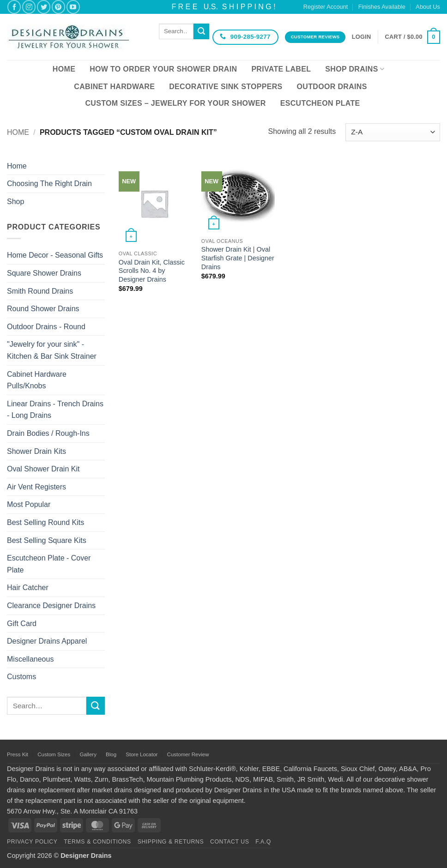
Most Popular (29, 504)
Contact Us (230, 842)
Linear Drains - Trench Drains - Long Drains (55, 410)
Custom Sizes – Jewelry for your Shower (175, 103)
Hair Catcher (28, 588)
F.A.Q (263, 842)
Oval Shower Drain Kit (43, 469)
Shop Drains (355, 69)
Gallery (88, 754)
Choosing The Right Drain (49, 184)
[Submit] (201, 31)
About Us (428, 7)
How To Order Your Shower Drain (163, 69)
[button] (362, 37)
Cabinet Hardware (114, 87)
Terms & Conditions (97, 842)
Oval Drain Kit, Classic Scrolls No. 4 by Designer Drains (152, 271)
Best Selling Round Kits (45, 522)
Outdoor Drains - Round (46, 327)
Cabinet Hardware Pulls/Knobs (37, 380)
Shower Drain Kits (36, 451)
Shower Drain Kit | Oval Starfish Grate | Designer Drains (238, 258)
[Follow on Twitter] (44, 7)
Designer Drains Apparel (47, 641)
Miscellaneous (30, 659)
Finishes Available (382, 7)
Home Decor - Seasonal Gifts (55, 255)
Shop (15, 202)
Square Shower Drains (44, 273)
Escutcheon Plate (320, 103)
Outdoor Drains (332, 87)
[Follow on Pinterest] (58, 7)
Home (64, 69)
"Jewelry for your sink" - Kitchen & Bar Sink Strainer (52, 350)
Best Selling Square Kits (47, 540)
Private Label (281, 69)
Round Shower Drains (43, 309)
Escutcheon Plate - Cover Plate (49, 564)
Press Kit (18, 754)
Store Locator (142, 754)
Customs (21, 677)
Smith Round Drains (40, 291)
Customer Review (188, 754)
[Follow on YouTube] (73, 7)
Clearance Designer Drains (51, 606)
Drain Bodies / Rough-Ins (48, 433)
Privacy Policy (32, 842)
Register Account (326, 7)
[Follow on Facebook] (14, 7)
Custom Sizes (54, 754)
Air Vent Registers (36, 487)
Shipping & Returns (171, 842)
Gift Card (22, 624)
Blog (111, 754)
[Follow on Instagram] (29, 7)
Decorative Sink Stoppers (226, 87)
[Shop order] (393, 132)
